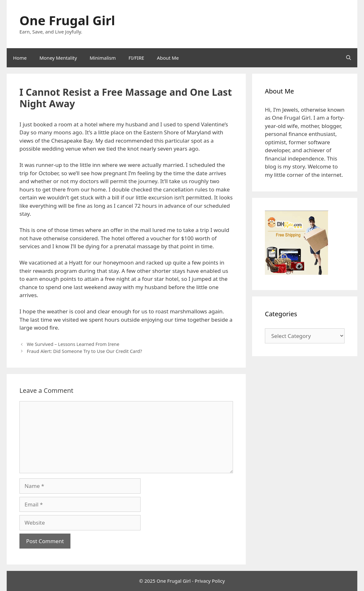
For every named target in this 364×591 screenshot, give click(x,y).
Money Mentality (58, 58)
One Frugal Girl (67, 20)
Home (20, 58)
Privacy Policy (210, 581)
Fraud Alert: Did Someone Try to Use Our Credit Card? (84, 351)
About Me (168, 58)
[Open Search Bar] (349, 58)
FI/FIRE (136, 58)
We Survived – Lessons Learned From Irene (73, 344)
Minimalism (103, 58)
